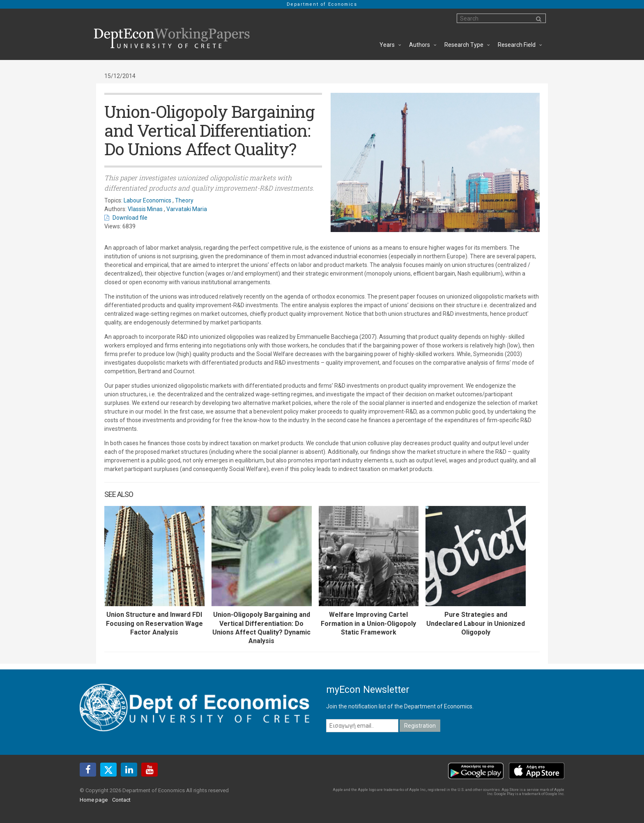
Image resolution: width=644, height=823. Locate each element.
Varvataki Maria (187, 209)
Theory (184, 200)
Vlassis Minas (145, 209)
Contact (121, 800)
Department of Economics (322, 4)
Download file (130, 218)
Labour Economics (147, 200)
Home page (94, 800)
